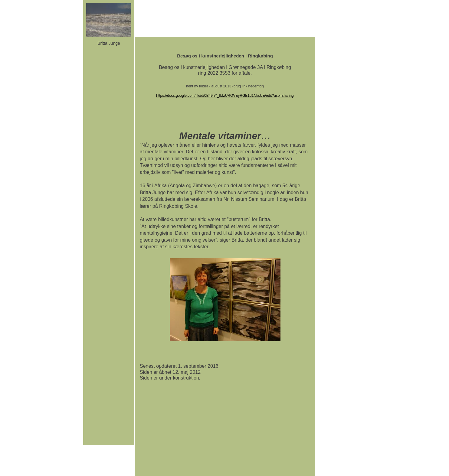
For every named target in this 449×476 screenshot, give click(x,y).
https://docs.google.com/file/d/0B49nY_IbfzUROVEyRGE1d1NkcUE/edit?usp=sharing (225, 96)
